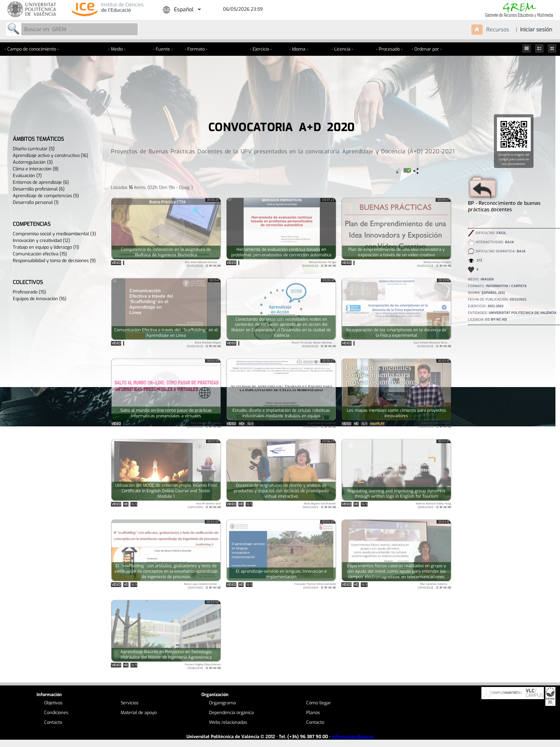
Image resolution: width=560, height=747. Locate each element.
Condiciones (56, 713)
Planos (313, 713)
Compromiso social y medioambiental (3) (54, 234)
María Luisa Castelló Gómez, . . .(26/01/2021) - (202, 586)
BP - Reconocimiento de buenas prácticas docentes (504, 203)
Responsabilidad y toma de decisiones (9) (54, 261)
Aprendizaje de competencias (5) (46, 196)
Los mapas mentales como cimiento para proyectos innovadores (396, 413)
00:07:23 (328, 200)
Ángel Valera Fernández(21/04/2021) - (320, 425)
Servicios (129, 703)
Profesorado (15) (29, 292)
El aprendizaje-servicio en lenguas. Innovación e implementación (281, 574)
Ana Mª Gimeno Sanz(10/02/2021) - (204, 505)
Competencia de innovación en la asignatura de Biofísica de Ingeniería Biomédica (166, 252)
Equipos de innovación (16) (40, 299)
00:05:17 (443, 441)
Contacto (53, 722)
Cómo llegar (319, 703)
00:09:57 (443, 200)
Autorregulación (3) (33, 162)
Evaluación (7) (27, 176)
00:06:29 (328, 441)
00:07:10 (213, 441)
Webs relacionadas (228, 722)
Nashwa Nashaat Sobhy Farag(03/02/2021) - (434, 505)
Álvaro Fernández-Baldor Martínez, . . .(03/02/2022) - (314, 344)
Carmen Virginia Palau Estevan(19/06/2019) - (203, 666)
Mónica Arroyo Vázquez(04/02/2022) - (434, 264)
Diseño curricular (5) (34, 149)
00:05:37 (328, 361)
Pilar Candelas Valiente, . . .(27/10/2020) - (434, 586)
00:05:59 (213, 361)
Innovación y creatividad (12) (41, 240)
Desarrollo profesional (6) (39, 189)
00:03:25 (213, 200)
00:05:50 (213, 602)
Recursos (498, 30)
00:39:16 (444, 280)
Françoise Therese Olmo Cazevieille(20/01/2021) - (315, 586)
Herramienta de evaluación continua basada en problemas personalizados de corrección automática (281, 252)
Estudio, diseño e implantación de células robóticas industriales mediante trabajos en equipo (281, 413)
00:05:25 (328, 522)
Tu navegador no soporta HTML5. (166, 389)
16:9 (250, 424)
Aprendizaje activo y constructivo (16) (50, 155)
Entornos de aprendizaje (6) (41, 182)
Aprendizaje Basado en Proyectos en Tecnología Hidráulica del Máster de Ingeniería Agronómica (166, 655)
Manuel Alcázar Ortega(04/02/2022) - (319, 264)
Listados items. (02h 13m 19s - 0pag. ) (152, 187)
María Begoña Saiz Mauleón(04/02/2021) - (319, 505)
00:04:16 (444, 522)
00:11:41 (214, 280)
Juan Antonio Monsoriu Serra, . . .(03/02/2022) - (432, 344)
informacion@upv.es (353, 737)
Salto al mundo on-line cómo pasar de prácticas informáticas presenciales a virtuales (166, 413)
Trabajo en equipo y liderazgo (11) (46, 247)
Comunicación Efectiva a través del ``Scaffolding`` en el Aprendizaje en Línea (166, 333)
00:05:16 (443, 361)
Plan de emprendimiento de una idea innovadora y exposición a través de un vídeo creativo (396, 252)
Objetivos (53, 703)
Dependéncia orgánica (231, 713)
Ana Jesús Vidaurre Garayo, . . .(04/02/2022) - (203, 264)
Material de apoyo (139, 713)
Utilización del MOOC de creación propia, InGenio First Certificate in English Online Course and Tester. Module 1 (166, 491)
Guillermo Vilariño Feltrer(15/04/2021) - (435, 425)
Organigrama (222, 703)
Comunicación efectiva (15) (40, 254)
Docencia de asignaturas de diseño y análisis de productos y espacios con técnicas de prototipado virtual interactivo (281, 491)
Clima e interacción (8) (36, 169)
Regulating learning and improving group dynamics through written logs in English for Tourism (396, 494)
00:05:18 (328, 280)
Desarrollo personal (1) (36, 202)
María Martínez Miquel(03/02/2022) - (204, 344)
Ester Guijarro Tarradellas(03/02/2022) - (204, 425)
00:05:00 (213, 522)
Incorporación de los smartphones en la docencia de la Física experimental (396, 333)
